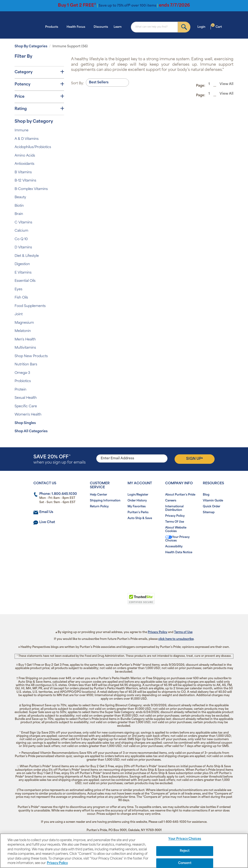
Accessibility (174, 547)
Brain (19, 214)
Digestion (22, 264)
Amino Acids (25, 156)
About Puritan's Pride (180, 495)
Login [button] (203, 27)
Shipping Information (105, 501)
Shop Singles (25, 423)
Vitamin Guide (213, 501)
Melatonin (23, 331)
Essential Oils (25, 281)
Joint (19, 314)
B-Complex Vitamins (31, 189)
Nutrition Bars (26, 365)
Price (39, 97)
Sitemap (209, 513)
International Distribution (174, 508)
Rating (39, 109)
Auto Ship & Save (140, 518)
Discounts (101, 27)
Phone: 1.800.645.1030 (58, 494)
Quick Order (212, 507)
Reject (185, 851)
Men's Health (25, 340)
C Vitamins (23, 223)
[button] (105, 601)
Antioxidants (24, 164)
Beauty (20, 197)
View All (226, 84)
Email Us (46, 512)
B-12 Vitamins (25, 181)
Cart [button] (216, 27)
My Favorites (137, 507)
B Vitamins (23, 172)
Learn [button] (119, 27)
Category (39, 72)
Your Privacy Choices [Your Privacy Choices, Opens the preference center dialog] (185, 839)
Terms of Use (183, 632)
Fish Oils (21, 298)
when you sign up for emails (60, 460)
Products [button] (53, 27)
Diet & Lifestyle (27, 256)
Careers (171, 501)
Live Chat (47, 522)
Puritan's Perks (138, 513)
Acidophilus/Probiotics (33, 147)
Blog (206, 495)
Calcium (21, 231)
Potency (39, 84)
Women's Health (28, 415)
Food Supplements (30, 306)
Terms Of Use (175, 522)
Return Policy (99, 507)
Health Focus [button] (77, 27)
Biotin (19, 206)
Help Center (98, 495)
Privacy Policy (175, 516)
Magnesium (24, 323)
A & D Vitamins (27, 139)
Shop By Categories (31, 46)
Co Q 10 (21, 239)
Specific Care (26, 406)
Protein (20, 390)
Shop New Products (31, 356)
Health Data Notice (179, 553)
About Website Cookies (176, 530)
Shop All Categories (31, 431)
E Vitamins (23, 273)
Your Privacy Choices (177, 539)
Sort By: (78, 83)
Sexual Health (26, 398)
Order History (137, 501)
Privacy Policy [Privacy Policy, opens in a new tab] (57, 863)
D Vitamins (23, 248)
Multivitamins (25, 348)
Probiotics (23, 381)
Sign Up (194, 459)
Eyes (18, 289)
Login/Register (138, 495)
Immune (22, 131)
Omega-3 (22, 373)
